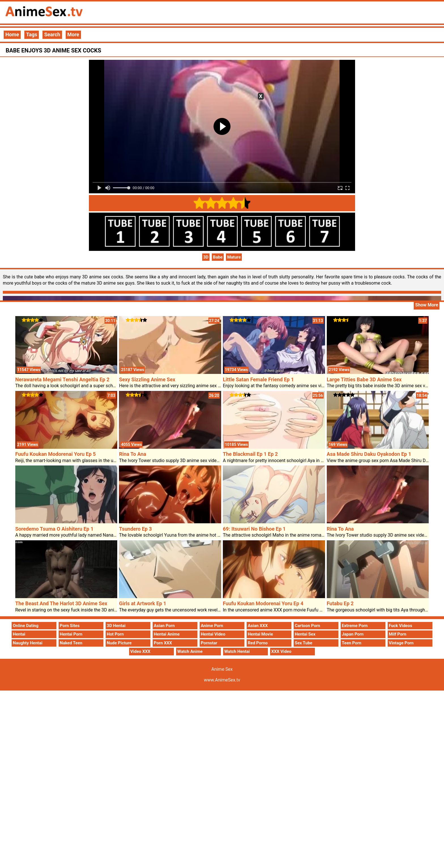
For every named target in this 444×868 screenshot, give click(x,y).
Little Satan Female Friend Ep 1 (258, 379)
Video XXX (140, 651)
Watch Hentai (237, 651)
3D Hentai (116, 626)
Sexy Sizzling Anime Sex (147, 379)
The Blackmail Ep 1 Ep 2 (250, 454)
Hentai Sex (305, 634)
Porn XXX (163, 643)
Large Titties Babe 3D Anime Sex (364, 379)
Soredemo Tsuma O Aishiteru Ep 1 (54, 529)
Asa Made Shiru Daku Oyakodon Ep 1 (369, 454)
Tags (32, 34)
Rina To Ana (133, 454)
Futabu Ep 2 (340, 603)
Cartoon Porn (308, 626)
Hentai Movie (260, 634)
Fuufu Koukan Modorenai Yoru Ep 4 (263, 603)
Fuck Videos (401, 626)
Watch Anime (190, 651)
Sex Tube (304, 643)
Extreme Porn (355, 626)
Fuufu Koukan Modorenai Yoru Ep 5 (55, 454)
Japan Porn (353, 634)
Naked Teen (71, 643)
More (73, 34)
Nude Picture (119, 643)
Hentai (19, 634)
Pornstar (209, 643)
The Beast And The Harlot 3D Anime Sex (61, 603)
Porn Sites (70, 626)
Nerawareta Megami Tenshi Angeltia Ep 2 (62, 379)
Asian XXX (258, 626)
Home (12, 34)
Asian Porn (164, 626)
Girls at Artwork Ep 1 (143, 603)
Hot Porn (115, 634)
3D (206, 257)
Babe (218, 257)
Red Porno (258, 643)
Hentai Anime (167, 634)
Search (52, 34)
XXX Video (281, 651)
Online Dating (26, 626)
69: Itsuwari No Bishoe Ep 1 (254, 529)
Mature (234, 257)
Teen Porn (352, 643)
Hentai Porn (71, 634)
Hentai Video (213, 634)
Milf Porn (398, 634)
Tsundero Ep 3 (135, 529)
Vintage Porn (401, 643)
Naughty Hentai (28, 643)
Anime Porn (212, 626)
